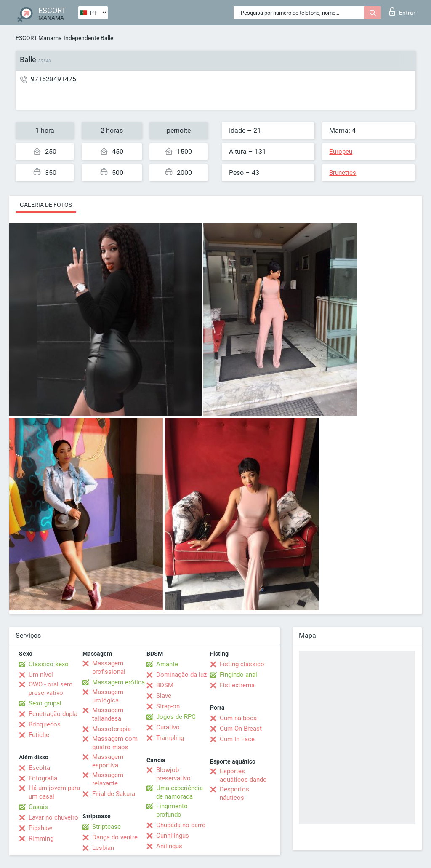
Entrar (402, 11)
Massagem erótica (118, 682)
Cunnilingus (173, 836)
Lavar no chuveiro (53, 817)
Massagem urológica (108, 696)
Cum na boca (238, 718)
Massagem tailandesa (108, 714)
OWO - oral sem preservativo (51, 689)
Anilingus (169, 846)
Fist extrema (237, 685)
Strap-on (168, 706)
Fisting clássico (242, 664)
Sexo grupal (45, 703)
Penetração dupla (53, 714)
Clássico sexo (49, 664)
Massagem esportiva (108, 761)
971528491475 (53, 79)
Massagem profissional (109, 668)
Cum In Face (237, 739)
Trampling (170, 738)
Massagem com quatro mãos (115, 743)
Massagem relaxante (108, 779)
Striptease (106, 827)
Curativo (168, 727)
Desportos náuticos (234, 793)
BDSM (165, 685)
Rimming (41, 839)
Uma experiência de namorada (180, 792)
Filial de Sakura (114, 794)
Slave (164, 696)
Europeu (341, 152)
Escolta (39, 768)
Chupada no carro (181, 825)
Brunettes (343, 173)
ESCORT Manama (39, 38)
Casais (38, 807)
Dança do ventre (115, 837)
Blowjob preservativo (173, 774)
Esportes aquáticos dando (243, 775)
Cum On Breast (241, 729)
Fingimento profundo (172, 810)
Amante (167, 664)
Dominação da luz (181, 675)
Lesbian (103, 848)
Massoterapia (112, 729)
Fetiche (39, 735)
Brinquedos (45, 724)
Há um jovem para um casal (54, 792)
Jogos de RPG (176, 717)
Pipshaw (40, 828)
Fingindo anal (238, 675)
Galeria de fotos (46, 205)
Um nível (41, 675)
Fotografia (43, 778)
